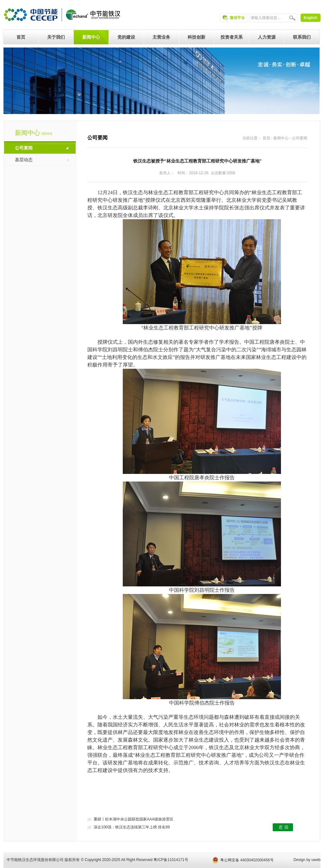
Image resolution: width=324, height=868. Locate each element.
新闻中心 (281, 138)
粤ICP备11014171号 (171, 860)
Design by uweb (307, 860)
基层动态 (24, 160)
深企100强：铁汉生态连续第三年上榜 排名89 (132, 827)
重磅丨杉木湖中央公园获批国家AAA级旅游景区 (134, 819)
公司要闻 (24, 148)
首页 (266, 138)
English (311, 18)
